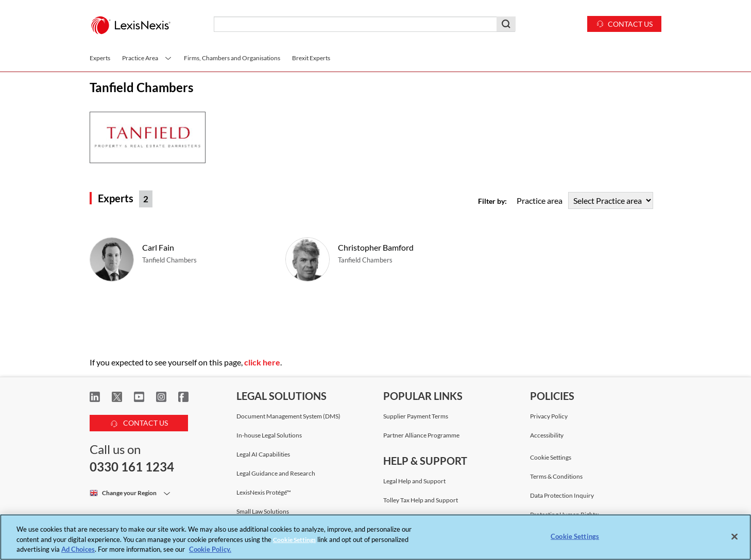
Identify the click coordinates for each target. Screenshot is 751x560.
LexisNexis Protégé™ (264, 492)
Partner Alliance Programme (421, 435)
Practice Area (147, 58)
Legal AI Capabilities (263, 454)
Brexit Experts (311, 58)
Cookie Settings (551, 458)
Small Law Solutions (263, 511)
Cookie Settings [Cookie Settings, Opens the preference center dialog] (575, 536)
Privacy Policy (549, 416)
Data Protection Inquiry (562, 495)
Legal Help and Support (414, 481)
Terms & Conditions (556, 476)
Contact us (624, 23)
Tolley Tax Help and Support (421, 500)
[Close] (735, 536)
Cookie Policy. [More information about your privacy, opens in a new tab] (210, 549)
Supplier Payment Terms (416, 416)
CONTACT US (139, 421)
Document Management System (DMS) (288, 416)
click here (262, 362)
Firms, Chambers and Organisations (232, 58)
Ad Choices (78, 549)
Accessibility (547, 435)
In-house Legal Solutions (269, 435)
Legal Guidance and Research (276, 473)
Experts (100, 58)
